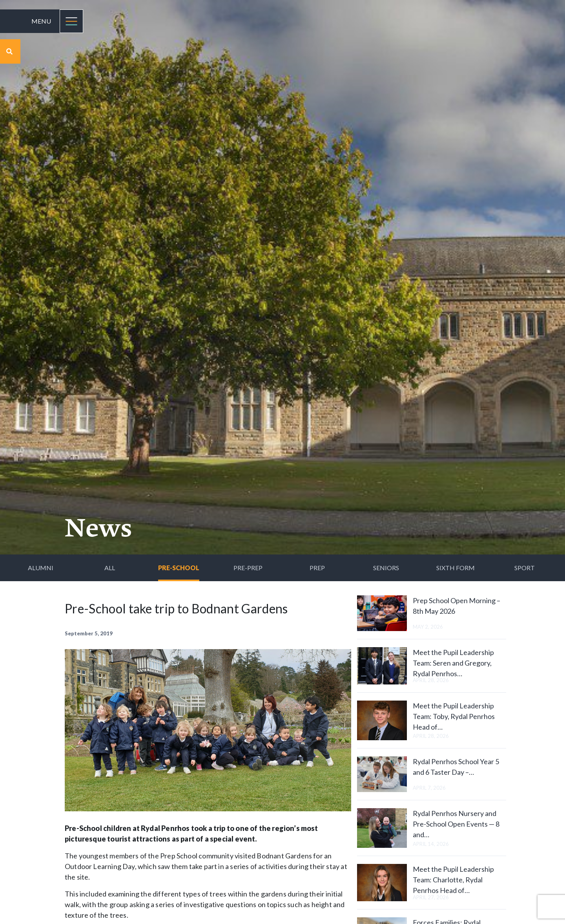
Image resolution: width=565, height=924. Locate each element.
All (110, 568)
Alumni (41, 568)
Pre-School (179, 568)
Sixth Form (456, 568)
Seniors (386, 568)
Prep (317, 568)
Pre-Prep (248, 568)
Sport (525, 568)
